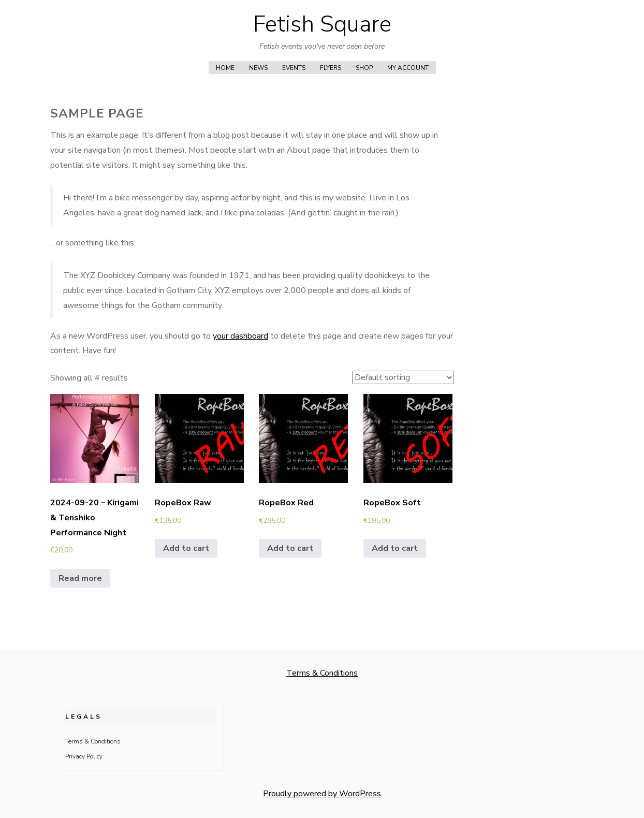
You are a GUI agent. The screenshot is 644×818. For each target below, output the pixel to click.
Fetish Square (322, 24)
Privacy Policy (84, 756)
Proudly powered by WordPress (322, 794)
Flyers (331, 68)
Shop (364, 68)
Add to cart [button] (186, 548)
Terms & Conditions (322, 673)
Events (294, 68)
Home (225, 68)
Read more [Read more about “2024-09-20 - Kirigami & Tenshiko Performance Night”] (80, 578)
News (258, 68)
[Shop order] (403, 377)
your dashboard (240, 336)
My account (408, 68)
